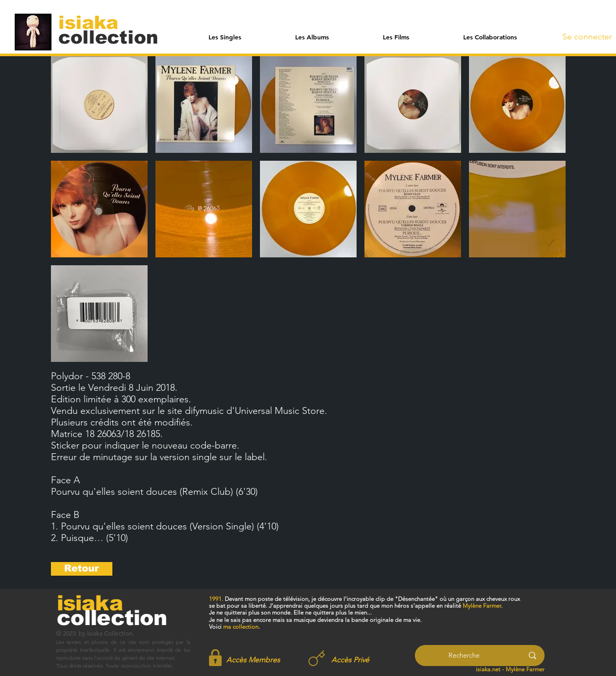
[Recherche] (464, 656)
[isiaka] (94, 22)
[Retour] (82, 569)
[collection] (108, 37)
